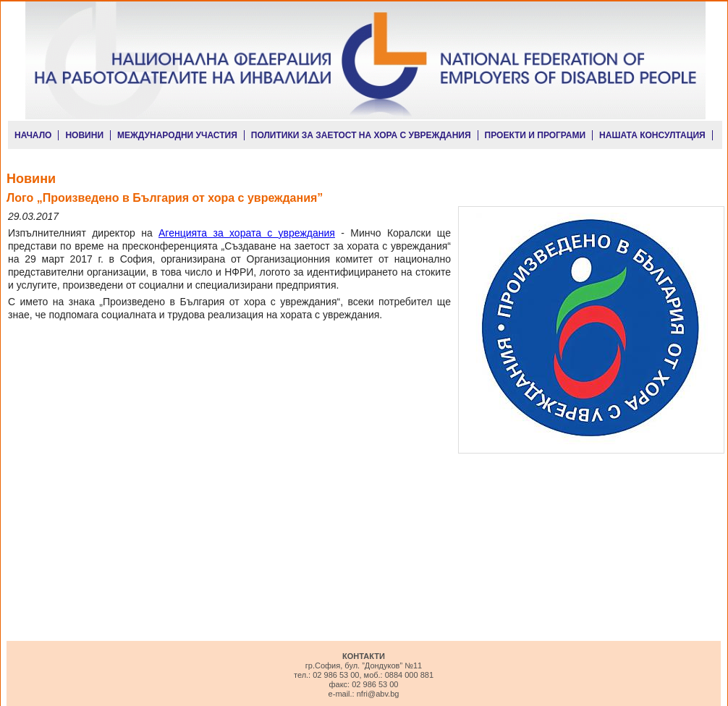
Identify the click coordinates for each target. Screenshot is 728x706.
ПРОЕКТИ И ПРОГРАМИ (536, 135)
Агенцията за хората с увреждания (247, 233)
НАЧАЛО (33, 135)
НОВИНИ (84, 135)
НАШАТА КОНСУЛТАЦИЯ (652, 135)
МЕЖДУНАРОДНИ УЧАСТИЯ (177, 135)
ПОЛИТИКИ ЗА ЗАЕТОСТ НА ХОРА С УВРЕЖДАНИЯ (361, 135)
